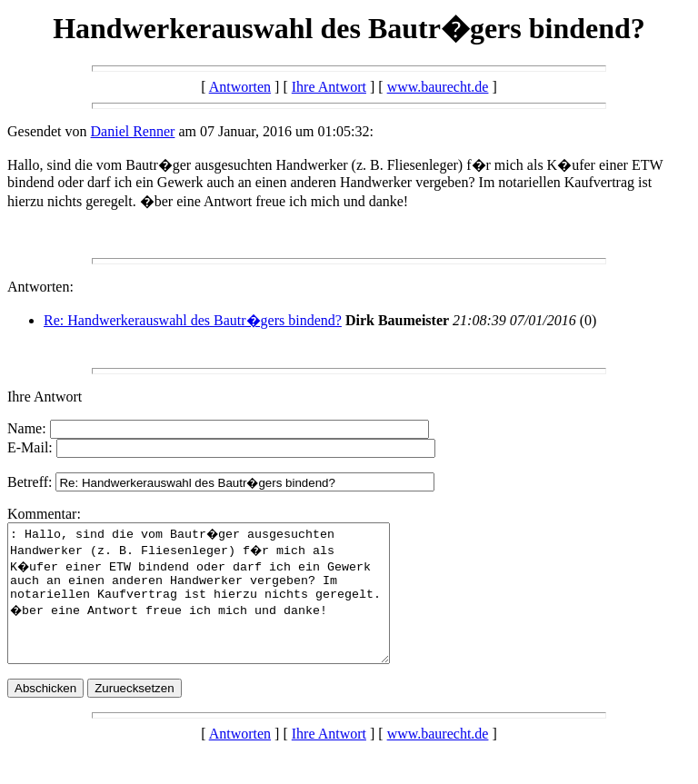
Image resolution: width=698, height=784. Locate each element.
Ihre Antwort (329, 87)
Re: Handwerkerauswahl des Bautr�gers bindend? (193, 320)
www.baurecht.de (438, 87)
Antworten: (40, 287)
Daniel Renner (133, 131)
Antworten (240, 87)
